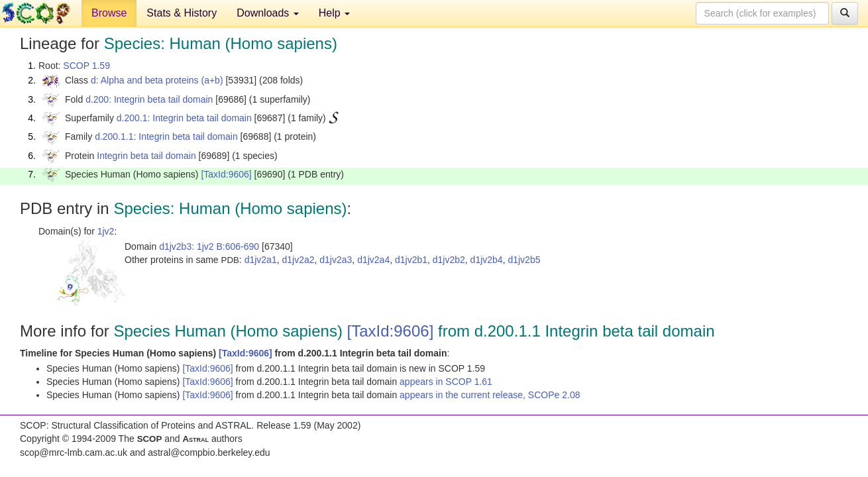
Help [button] (334, 13)
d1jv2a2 (298, 260)
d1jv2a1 (261, 260)
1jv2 (106, 231)
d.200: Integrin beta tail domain (149, 99)
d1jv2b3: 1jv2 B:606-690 (209, 246)
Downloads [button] (268, 13)
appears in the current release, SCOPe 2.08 (490, 395)
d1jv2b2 (449, 260)
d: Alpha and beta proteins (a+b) (157, 80)
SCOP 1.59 (86, 66)
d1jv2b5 (524, 260)
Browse (109, 13)
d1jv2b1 (411, 260)
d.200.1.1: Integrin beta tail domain (166, 136)
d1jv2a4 (373, 260)
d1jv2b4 (487, 260)
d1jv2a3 (336, 260)
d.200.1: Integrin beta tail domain (184, 118)
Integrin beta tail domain (146, 156)
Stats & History (182, 13)
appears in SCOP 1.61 (446, 382)
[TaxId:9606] (226, 174)
